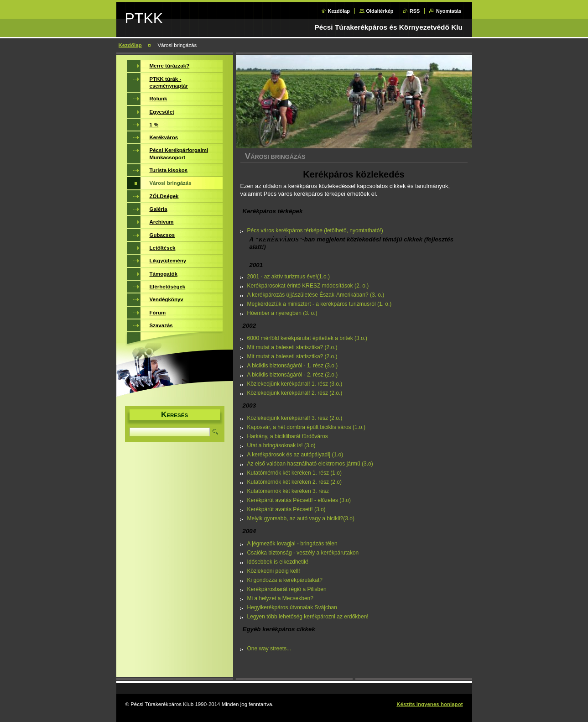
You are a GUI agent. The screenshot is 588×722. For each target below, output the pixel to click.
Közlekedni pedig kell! (274, 571)
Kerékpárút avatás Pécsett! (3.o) (286, 509)
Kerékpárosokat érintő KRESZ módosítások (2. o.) (308, 286)
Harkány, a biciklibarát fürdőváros (288, 436)
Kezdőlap (339, 11)
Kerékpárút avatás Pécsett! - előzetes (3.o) (299, 500)
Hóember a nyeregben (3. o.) (282, 313)
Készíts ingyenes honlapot (429, 704)
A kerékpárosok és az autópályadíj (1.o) (295, 455)
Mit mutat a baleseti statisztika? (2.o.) (292, 347)
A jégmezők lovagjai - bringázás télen (292, 544)
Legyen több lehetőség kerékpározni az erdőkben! (308, 617)
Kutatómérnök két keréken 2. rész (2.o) (294, 482)
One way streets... (269, 649)
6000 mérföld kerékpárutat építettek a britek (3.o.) (307, 338)
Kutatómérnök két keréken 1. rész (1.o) (294, 473)
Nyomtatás (449, 11)
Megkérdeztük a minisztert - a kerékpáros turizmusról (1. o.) (320, 304)
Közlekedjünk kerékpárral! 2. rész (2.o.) (295, 393)
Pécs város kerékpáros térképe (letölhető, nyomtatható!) (315, 230)
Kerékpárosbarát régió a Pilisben (287, 589)
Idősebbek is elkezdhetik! (278, 562)
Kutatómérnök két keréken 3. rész (288, 491)
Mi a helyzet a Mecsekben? (280, 598)
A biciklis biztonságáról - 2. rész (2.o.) (293, 375)
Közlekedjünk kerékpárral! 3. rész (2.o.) (295, 418)
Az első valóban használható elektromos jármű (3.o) (310, 464)
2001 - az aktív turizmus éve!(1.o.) (289, 277)
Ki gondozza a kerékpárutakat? (285, 580)
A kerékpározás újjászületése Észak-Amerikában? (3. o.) (316, 295)
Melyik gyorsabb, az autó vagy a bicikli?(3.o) (301, 518)
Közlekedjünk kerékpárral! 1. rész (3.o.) (295, 384)
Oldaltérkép (380, 11)
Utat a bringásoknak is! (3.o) (281, 445)
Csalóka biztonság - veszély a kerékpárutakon (303, 553)
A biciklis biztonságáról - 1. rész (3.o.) (293, 366)
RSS (415, 11)
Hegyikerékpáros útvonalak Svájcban (292, 607)
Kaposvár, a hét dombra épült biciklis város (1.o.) (306, 427)
